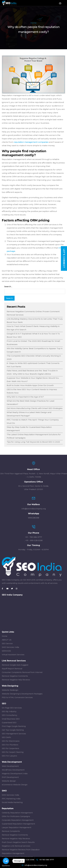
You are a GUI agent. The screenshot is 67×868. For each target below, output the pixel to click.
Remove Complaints (11, 831)
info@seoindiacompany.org (34, 509)
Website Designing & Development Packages (22, 694)
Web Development (10, 766)
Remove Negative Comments (15, 676)
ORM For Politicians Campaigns (16, 816)
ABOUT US (7, 640)
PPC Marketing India (11, 799)
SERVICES (6, 651)
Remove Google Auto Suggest (15, 665)
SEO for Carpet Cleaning (13, 752)
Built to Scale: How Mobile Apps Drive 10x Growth (30, 385)
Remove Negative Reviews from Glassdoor (21, 850)
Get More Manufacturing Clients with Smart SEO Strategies (35, 408)
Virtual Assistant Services (13, 655)
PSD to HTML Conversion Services (17, 697)
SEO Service (7, 644)
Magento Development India (15, 774)
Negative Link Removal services (16, 846)
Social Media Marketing (12, 802)
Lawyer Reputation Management (17, 827)
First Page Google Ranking (14, 726)
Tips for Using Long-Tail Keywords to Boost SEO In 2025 (33, 442)
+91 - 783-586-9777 (33, 537)
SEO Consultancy (9, 715)
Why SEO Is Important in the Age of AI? (25, 397)
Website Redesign (10, 690)
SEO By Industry (9, 711)
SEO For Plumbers (10, 745)
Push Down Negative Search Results (18, 842)
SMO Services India (10, 647)
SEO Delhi (6, 737)
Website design (9, 781)
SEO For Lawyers (9, 756)
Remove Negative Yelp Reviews (16, 680)
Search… (8, 286)
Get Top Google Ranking (13, 730)
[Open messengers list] (6, 861)
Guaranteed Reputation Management (18, 824)
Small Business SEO (11, 719)
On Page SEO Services (12, 708)
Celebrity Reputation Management (17, 813)
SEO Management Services (14, 734)
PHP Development (10, 777)
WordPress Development (13, 770)
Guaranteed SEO (9, 723)
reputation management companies (31, 142)
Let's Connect (64, 258)
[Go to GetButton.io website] (6, 866)
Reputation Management (13, 853)
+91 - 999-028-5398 (34, 540)
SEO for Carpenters (10, 748)
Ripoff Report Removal (12, 669)
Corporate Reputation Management (18, 820)
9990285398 (34, 518)
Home (33, 23)
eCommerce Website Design (15, 785)
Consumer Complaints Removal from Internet (22, 672)
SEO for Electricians (11, 741)
